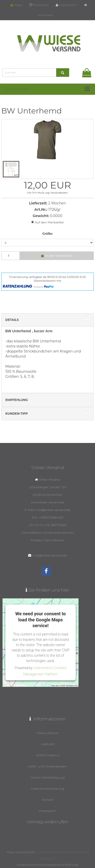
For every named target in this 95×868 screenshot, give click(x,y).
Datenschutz (79, 852)
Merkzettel (39, 5)
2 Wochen (57, 203)
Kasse (16, 5)
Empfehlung (48, 400)
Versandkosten (59, 193)
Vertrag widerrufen (48, 822)
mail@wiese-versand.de (49, 555)
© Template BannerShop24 (53, 852)
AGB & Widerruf (48, 755)
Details (48, 320)
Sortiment (18, 89)
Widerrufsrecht (48, 733)
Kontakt (47, 800)
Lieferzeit (48, 744)
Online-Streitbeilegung (48, 777)
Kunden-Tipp (48, 414)
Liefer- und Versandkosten (48, 766)
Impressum (48, 811)
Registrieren (66, 5)
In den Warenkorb (57, 256)
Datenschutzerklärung (48, 789)
